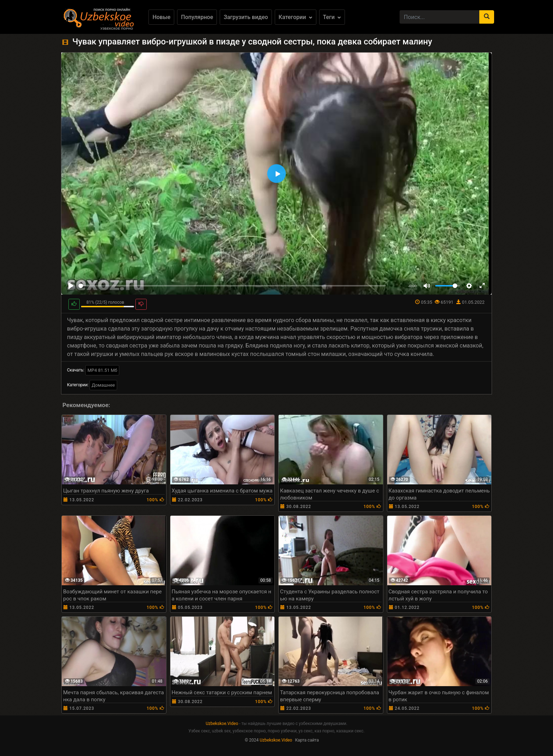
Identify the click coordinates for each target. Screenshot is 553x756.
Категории (296, 17)
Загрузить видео (246, 17)
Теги (332, 17)
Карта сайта (307, 740)
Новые (161, 17)
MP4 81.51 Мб (102, 370)
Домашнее (103, 385)
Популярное (197, 17)
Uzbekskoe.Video (222, 724)
